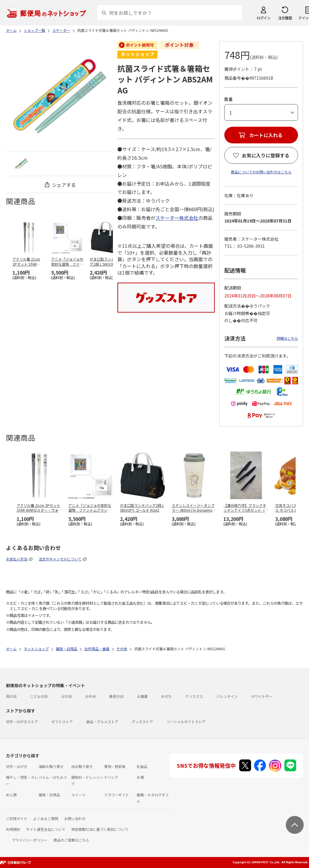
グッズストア (142, 721)
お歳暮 (142, 696)
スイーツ (78, 795)
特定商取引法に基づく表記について (100, 829)
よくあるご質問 (46, 818)
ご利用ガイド (17, 818)
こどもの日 (39, 696)
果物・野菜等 (115, 766)
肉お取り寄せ (82, 766)
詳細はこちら (287, 338)
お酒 (140, 777)
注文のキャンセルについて (60, 559)
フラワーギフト (116, 795)
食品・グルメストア (102, 721)
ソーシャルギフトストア (186, 721)
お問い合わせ (75, 818)
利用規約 (13, 829)
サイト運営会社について (46, 829)
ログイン (264, 18)
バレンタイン (227, 696)
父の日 (67, 696)
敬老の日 (116, 696)
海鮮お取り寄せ (51, 766)
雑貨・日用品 (49, 795)
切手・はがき (17, 766)
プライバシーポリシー (30, 840)
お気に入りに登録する (266, 155)
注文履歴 (285, 18)
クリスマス (194, 696)
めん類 (11, 795)
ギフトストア (62, 721)
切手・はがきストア (22, 721)
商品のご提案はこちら (71, 840)
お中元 (91, 696)
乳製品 (142, 766)
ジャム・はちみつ (53, 777)
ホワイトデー (262, 696)
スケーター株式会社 (177, 218)
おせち (166, 696)
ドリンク (111, 777)
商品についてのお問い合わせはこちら (261, 172)
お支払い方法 (17, 559)
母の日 (11, 696)
